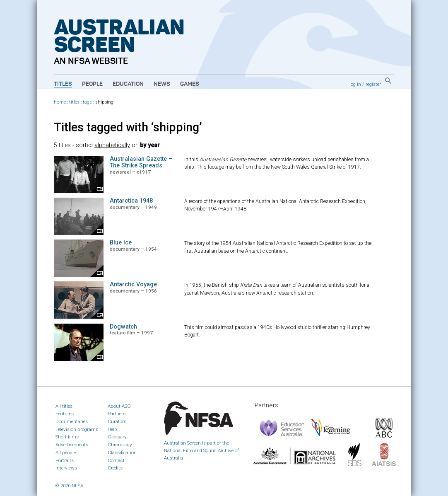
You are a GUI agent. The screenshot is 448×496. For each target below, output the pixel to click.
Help (112, 429)
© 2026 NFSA (69, 486)
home (60, 102)
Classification (122, 452)
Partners (117, 414)
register (373, 84)
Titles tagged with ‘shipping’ (128, 127)
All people (66, 452)
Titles (63, 84)
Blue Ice (121, 243)
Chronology (120, 445)
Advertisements (72, 445)
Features (65, 414)
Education (128, 84)
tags (87, 102)
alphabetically (112, 145)
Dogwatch (123, 327)
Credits (115, 468)
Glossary (117, 437)
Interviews (66, 468)
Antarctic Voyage (133, 284)
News (162, 84)
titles (74, 102)
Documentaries (72, 421)
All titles (64, 406)
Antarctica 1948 (131, 201)
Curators (117, 421)
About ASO (119, 406)
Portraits (65, 460)
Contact (116, 460)
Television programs (77, 429)
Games (190, 84)
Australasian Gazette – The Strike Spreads (141, 162)
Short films (67, 437)
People (92, 84)
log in (355, 84)
